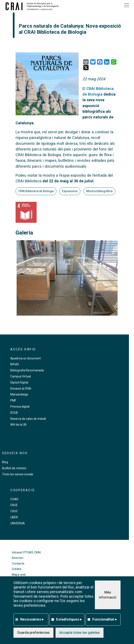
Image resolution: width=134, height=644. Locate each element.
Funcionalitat (105, 619)
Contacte (18, 564)
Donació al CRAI (21, 389)
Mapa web (19, 575)
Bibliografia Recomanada (27, 370)
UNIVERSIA (18, 523)
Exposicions (70, 191)
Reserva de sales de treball (28, 419)
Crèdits (17, 569)
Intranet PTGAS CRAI (26, 553)
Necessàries (32, 619)
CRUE (14, 505)
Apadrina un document (26, 358)
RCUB (14, 413)
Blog (5, 462)
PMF (13, 400)
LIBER (14, 517)
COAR (14, 499)
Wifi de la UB (18, 425)
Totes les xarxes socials (18, 474)
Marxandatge (19, 394)
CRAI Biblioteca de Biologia (36, 191)
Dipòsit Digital (19, 382)
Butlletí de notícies (14, 468)
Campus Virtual (21, 376)
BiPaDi (15, 364)
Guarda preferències (33, 632)
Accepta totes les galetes (80, 632)
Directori (18, 558)
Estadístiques (69, 619)
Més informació (108, 595)
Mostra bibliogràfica (99, 191)
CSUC (14, 511)
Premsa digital (20, 407)
